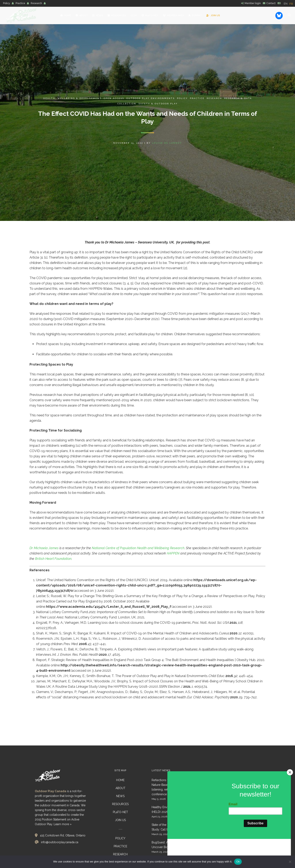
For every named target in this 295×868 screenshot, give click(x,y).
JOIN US (120, 820)
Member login (253, 3)
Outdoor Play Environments (151, 98)
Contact (271, 3)
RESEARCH (120, 854)
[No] (290, 862)
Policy (7, 3)
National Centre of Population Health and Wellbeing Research (138, 548)
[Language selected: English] (289, 3)
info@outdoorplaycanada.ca (60, 842)
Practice (20, 3)
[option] (291, 4)
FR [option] (291, 4)
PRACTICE (120, 846)
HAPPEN (173, 553)
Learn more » (63, 824)
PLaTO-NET (120, 812)
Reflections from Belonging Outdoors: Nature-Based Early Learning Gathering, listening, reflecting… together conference (178, 787)
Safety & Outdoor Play (158, 104)
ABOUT (120, 788)
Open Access (114, 98)
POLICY (120, 838)
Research (36, 3)
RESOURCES (120, 804)
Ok (238, 862)
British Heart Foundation (53, 559)
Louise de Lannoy (167, 143)
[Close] (290, 797)
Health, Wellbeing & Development (72, 98)
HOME (120, 780)
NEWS (120, 796)
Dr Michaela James (44, 548)
